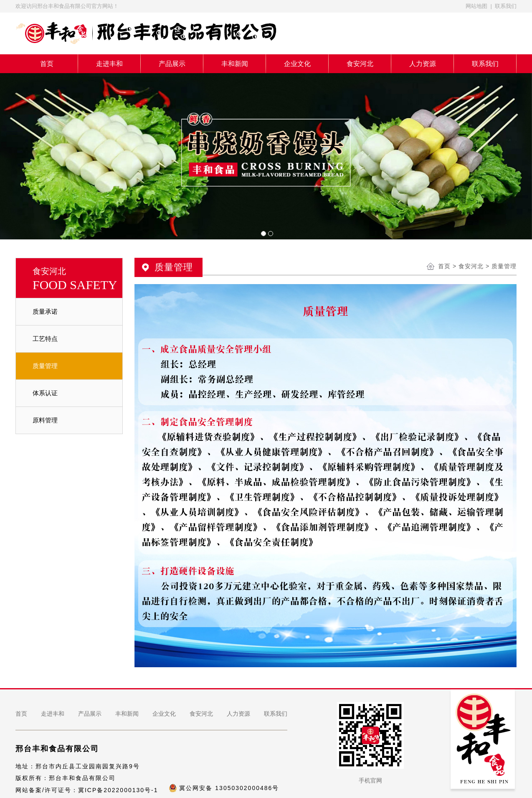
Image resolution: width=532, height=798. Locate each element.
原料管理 (45, 420)
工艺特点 (45, 339)
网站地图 (476, 6)
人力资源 (423, 64)
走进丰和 (109, 64)
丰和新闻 (235, 64)
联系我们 (506, 6)
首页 (47, 64)
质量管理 (45, 366)
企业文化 (297, 64)
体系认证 (45, 393)
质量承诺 (45, 311)
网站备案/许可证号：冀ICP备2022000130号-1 (87, 790)
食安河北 (360, 64)
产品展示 (172, 64)
